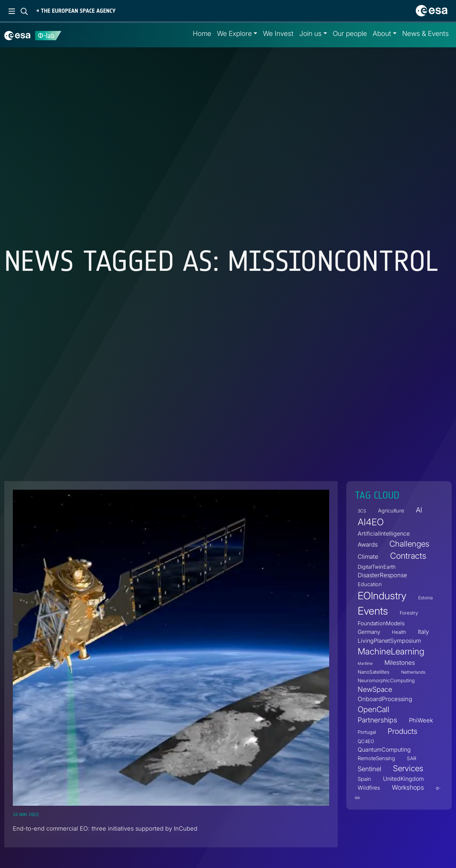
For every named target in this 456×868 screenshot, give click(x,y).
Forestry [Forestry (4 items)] (409, 613)
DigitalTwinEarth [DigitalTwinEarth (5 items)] (377, 567)
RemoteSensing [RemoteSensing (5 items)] (376, 758)
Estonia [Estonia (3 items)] (426, 598)
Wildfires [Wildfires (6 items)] (369, 788)
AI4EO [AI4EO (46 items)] (371, 522)
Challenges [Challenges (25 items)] (409, 544)
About (382, 33)
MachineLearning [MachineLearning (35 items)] (391, 651)
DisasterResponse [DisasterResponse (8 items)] (382, 575)
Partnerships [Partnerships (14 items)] (377, 720)
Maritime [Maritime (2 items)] (365, 664)
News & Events (426, 33)
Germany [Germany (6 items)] (369, 632)
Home (202, 33)
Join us (310, 33)
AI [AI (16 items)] (419, 510)
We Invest (278, 33)
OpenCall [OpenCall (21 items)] (374, 709)
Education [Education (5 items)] (370, 584)
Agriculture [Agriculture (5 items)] (391, 511)
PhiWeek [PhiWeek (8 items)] (421, 720)
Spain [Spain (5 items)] (364, 779)
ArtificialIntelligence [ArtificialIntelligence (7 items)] (384, 533)
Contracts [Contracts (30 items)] (408, 556)
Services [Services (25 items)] (408, 768)
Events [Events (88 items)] (373, 611)
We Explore (234, 33)
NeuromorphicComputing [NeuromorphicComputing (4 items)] (386, 680)
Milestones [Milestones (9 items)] (400, 662)
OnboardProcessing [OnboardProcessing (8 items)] (385, 699)
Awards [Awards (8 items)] (368, 545)
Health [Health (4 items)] (399, 632)
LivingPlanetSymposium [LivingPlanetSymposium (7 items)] (389, 641)
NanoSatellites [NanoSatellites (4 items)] (374, 672)
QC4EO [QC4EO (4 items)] (366, 741)
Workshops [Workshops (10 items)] (408, 787)
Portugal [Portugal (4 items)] (367, 732)
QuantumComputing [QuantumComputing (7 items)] (384, 749)
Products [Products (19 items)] (402, 731)
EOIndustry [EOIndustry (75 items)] (382, 596)
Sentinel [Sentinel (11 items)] (369, 769)
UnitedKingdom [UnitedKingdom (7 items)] (403, 779)
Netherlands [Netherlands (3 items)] (413, 672)
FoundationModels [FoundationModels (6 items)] (381, 623)
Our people (350, 33)
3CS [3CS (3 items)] (362, 511)
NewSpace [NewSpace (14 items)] (375, 689)
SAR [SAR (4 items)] (412, 758)
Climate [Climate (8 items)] (368, 557)
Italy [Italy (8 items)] (423, 632)
